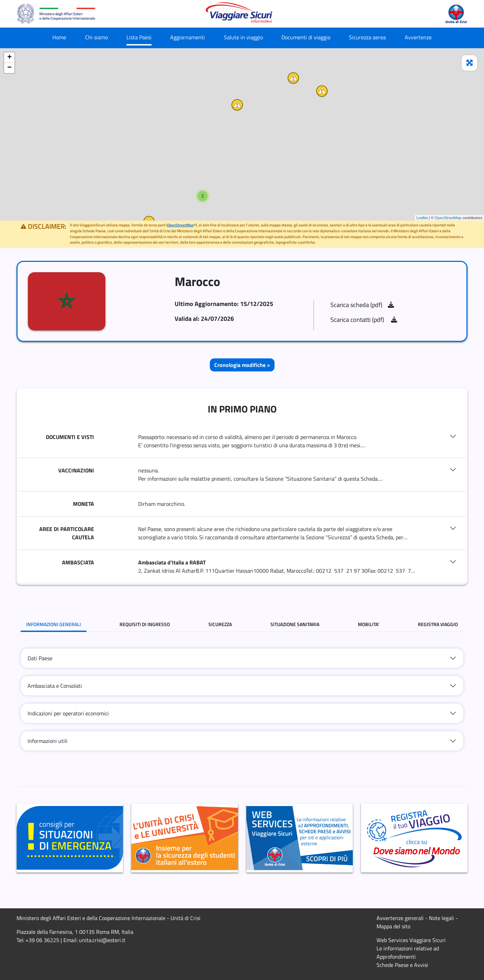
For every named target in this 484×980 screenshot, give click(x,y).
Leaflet (422, 218)
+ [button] (9, 58)
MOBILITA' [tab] (369, 624)
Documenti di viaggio (306, 37)
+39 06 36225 (42, 940)
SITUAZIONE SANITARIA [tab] (295, 624)
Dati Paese (40, 658)
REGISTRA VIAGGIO (438, 624)
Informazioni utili (48, 741)
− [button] (9, 68)
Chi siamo (96, 37)
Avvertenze (418, 37)
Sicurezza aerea (367, 37)
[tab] (242, 658)
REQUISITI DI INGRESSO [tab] (145, 624)
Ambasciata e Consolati (55, 686)
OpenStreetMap (448, 218)
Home (59, 37)
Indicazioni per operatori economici (68, 713)
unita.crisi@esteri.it (102, 940)
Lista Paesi (139, 37)
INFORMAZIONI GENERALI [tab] (54, 624)
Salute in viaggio (243, 37)
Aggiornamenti (188, 37)
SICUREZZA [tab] (220, 624)
